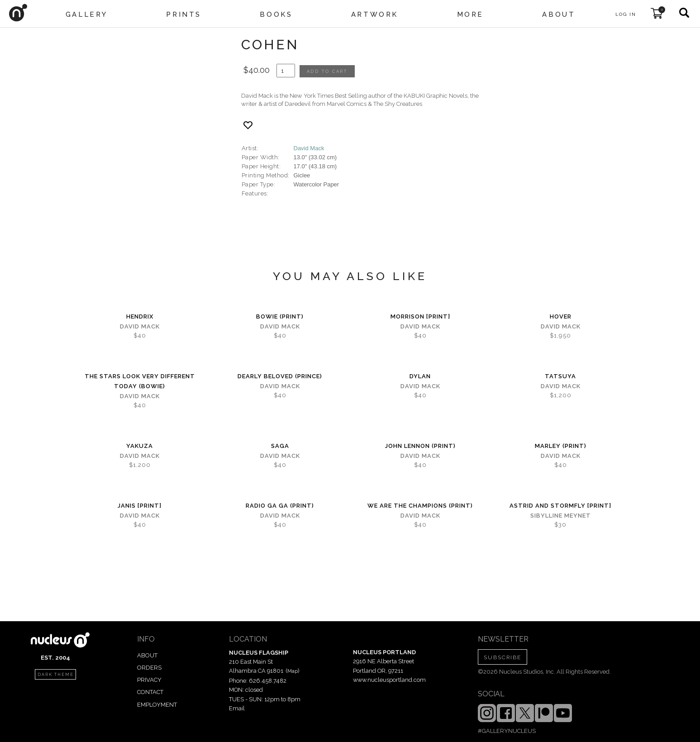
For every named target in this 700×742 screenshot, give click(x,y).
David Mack (309, 148)
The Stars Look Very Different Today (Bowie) (140, 381)
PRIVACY (149, 680)
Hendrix (140, 316)
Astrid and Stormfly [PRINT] (560, 506)
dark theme (56, 675)
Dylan (420, 376)
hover (561, 316)
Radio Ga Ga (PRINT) (280, 506)
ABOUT (147, 655)
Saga (280, 446)
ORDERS (149, 668)
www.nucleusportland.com (389, 680)
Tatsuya (560, 376)
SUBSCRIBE (502, 657)
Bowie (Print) (280, 316)
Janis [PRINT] (140, 506)
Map (293, 671)
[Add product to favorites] (248, 125)
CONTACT (150, 692)
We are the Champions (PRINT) (420, 506)
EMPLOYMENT (157, 705)
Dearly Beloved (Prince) (280, 376)
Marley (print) (561, 446)
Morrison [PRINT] (420, 316)
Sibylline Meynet (561, 516)
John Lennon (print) (420, 446)
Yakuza (140, 446)
